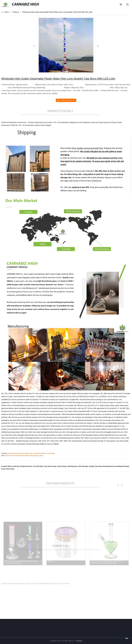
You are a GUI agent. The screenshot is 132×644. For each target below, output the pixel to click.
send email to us (66, 100)
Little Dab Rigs (83, 466)
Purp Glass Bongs (50, 466)
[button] (121, 5)
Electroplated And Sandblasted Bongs (116, 466)
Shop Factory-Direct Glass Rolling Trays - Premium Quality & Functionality (31, 453)
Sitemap (79, 641)
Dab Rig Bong (72, 466)
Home (7, 12)
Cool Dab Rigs (38, 466)
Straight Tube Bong (95, 466)
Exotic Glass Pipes (8, 469)
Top (127, 638)
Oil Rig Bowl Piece (26, 466)
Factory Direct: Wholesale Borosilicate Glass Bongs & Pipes (24, 455)
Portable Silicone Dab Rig (10, 466)
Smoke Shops (62, 466)
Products (16, 12)
